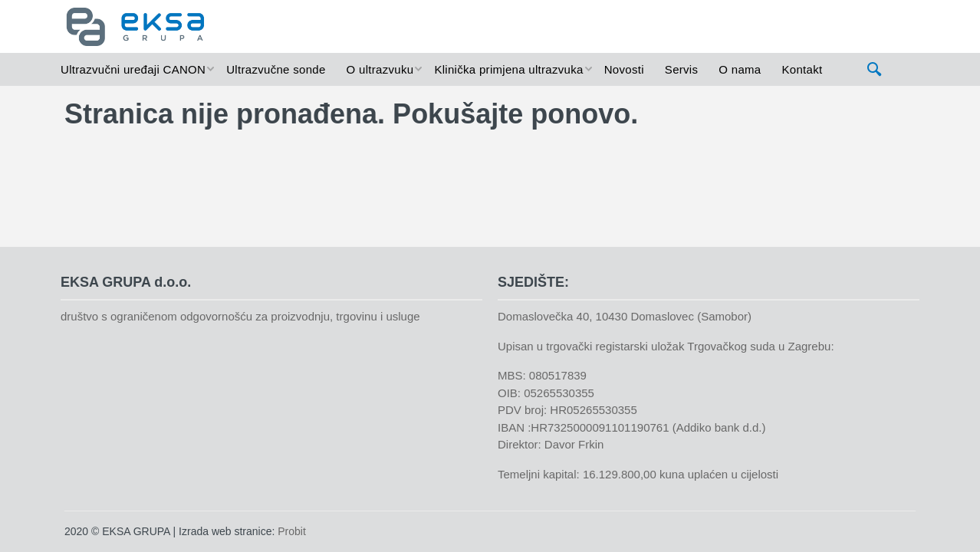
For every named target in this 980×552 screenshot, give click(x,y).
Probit (292, 531)
